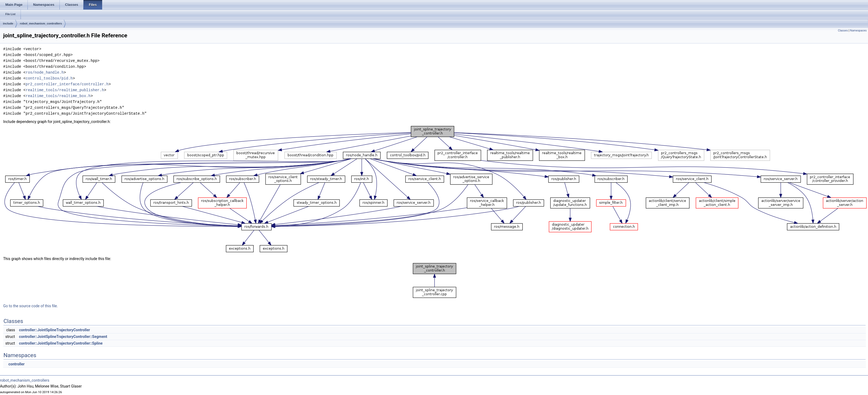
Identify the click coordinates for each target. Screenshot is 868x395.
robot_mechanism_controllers (41, 23)
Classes (843, 31)
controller (16, 364)
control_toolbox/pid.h (49, 78)
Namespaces (858, 31)
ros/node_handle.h (45, 72)
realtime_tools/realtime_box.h (58, 96)
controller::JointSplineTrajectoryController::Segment (63, 337)
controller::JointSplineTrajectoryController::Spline (61, 343)
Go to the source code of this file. (31, 306)
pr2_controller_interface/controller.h (67, 84)
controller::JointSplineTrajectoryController (54, 330)
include (8, 23)
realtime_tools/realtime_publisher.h (65, 90)
